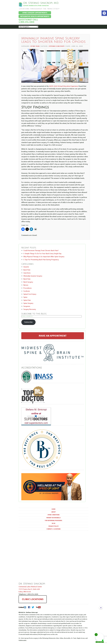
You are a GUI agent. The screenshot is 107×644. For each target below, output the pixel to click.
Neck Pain (27, 279)
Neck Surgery (28, 282)
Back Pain (27, 270)
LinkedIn (23, 607)
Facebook (29, 607)
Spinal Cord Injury (30, 294)
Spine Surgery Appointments (35, 13)
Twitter (33, 607)
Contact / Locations (54, 529)
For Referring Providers (53, 520)
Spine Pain (35, 46)
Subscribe (28, 322)
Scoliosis (27, 291)
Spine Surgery (28, 303)
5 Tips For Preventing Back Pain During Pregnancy (41, 260)
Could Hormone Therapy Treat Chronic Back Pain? (41, 250)
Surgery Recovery (30, 309)
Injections (27, 273)
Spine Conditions (54, 515)
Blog (54, 523)
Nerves (26, 285)
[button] (104, 13)
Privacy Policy (53, 526)
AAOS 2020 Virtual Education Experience (64, 86)
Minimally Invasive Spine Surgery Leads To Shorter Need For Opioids (53, 40)
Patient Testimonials (53, 518)
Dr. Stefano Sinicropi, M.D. (42, 3)
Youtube (38, 607)
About (53, 512)
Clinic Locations (33, 599)
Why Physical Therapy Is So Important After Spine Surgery (44, 257)
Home (53, 509)
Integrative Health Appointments (35, 16)
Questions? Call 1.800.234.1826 (28, 21)
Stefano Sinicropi (57, 46)
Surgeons (27, 306)
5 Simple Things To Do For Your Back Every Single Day (42, 253)
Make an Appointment (53, 336)
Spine (25, 297)
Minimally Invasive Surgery (33, 276)
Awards (26, 267)
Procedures (27, 288)
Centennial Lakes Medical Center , (30, 589)
